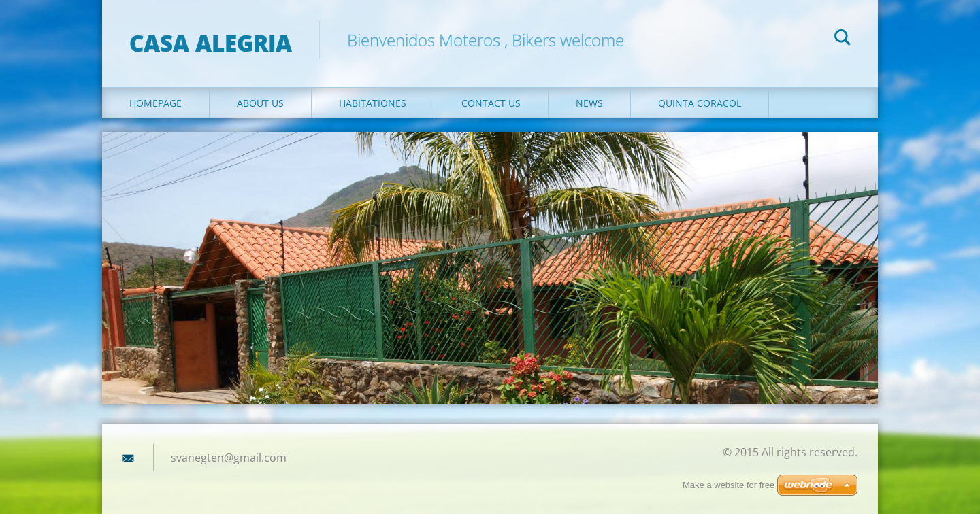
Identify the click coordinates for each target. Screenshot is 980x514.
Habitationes (373, 103)
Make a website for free (729, 485)
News (589, 103)
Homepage (156, 103)
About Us (260, 103)
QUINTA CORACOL (700, 103)
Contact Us (491, 103)
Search (843, 39)
